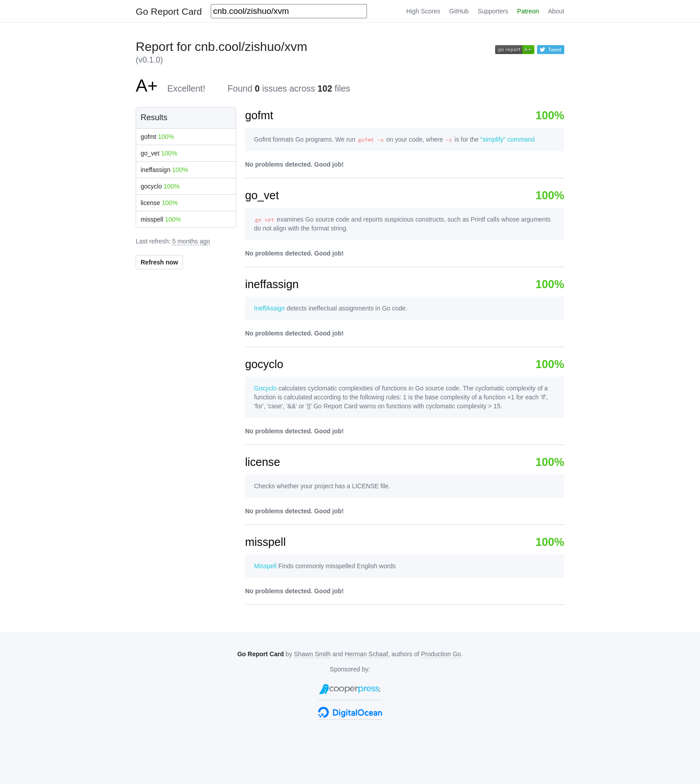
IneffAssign (269, 308)
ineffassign (164, 170)
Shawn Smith (312, 654)
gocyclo (160, 186)
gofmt (157, 137)
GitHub (459, 11)
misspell (161, 219)
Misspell (265, 566)
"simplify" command (508, 139)
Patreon (528, 11)
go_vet (159, 153)
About (556, 11)
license (159, 203)
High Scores (423, 11)
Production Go (441, 654)
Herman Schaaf (366, 654)
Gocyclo (265, 388)
